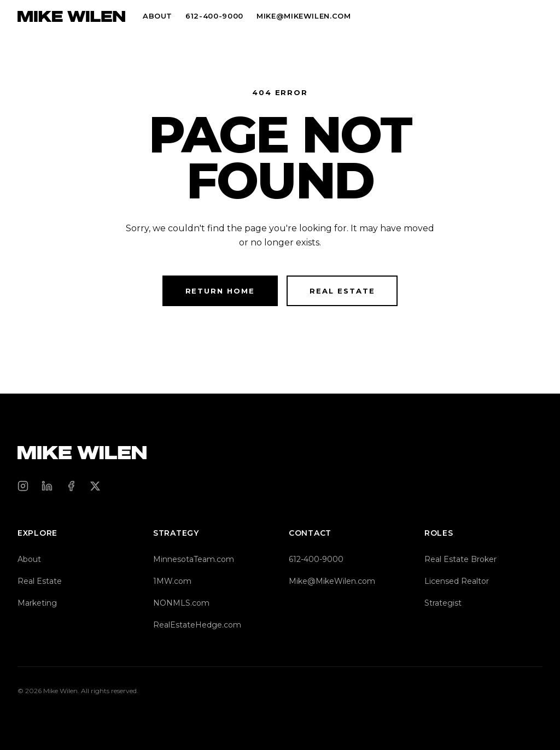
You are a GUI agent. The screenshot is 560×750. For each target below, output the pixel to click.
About (157, 16)
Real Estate (342, 291)
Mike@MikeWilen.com (332, 581)
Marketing (37, 603)
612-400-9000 (214, 16)
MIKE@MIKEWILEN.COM (304, 16)
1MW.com (172, 581)
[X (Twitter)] (95, 486)
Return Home (220, 291)
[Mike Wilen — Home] (71, 16)
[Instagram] (23, 486)
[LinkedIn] (47, 486)
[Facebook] (71, 486)
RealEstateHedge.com (197, 625)
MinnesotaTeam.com (194, 559)
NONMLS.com (181, 603)
